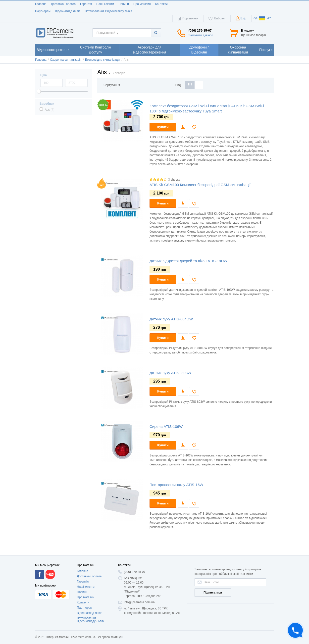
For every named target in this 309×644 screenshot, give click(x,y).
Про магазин (142, 4)
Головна (41, 4)
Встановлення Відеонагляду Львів (108, 11)
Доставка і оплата (63, 4)
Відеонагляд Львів (68, 11)
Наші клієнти (105, 4)
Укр (265, 18)
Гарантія (86, 4)
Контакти (161, 4)
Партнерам (43, 11)
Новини (124, 4)
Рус (255, 18)
